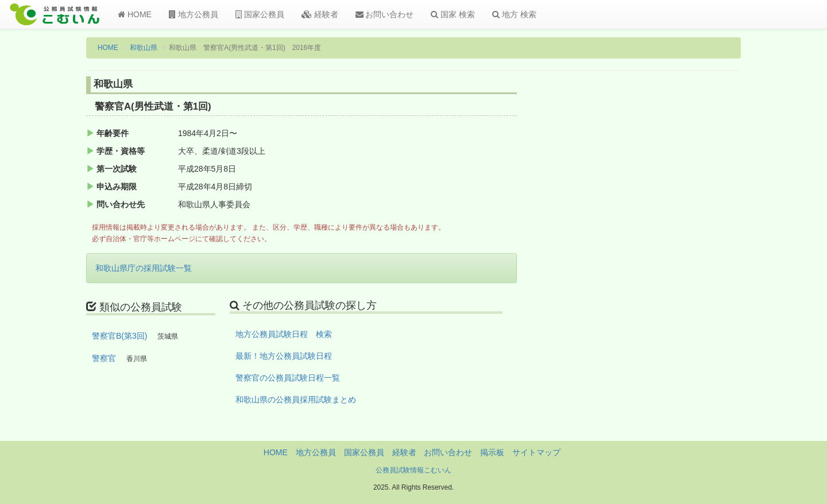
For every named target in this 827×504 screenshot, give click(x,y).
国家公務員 (260, 14)
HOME (135, 14)
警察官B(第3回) (119, 336)
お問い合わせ (385, 14)
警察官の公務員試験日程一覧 (288, 378)
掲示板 (492, 452)
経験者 (320, 14)
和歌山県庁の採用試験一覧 (144, 268)
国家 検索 (453, 14)
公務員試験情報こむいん (413, 470)
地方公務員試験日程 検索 (284, 334)
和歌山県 (144, 48)
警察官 (104, 358)
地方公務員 (194, 14)
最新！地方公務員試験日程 (284, 356)
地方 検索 (514, 14)
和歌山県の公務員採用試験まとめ (296, 400)
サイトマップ (536, 452)
